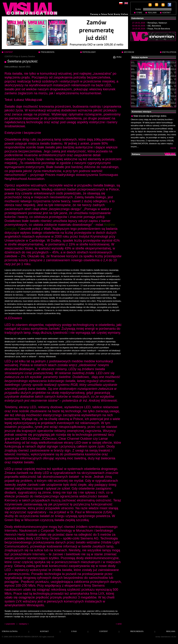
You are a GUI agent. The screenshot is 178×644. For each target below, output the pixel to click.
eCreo (174, 637)
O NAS (139, 13)
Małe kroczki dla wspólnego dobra (150, 116)
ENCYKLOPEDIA (169, 52)
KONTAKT (167, 13)
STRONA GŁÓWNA (10, 631)
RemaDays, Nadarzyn (157, 23)
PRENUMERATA (47, 52)
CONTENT (9, 57)
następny (23, 624)
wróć (120, 624)
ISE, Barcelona (154, 26)
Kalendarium (138, 18)
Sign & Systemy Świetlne (25, 57)
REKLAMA (152, 13)
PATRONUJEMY (89, 52)
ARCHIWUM (129, 52)
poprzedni (11, 624)
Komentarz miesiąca (141, 112)
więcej (173, 148)
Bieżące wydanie (140, 57)
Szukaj (138, 9)
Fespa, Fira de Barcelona (159, 29)
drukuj (117, 57)
